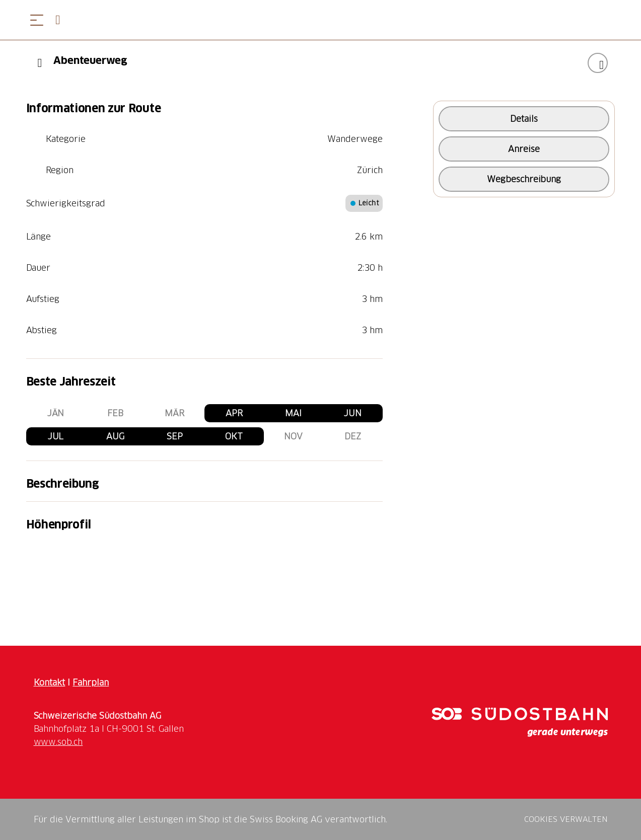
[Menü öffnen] (37, 20)
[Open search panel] (62, 20)
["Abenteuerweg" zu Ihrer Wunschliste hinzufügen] (598, 63)
